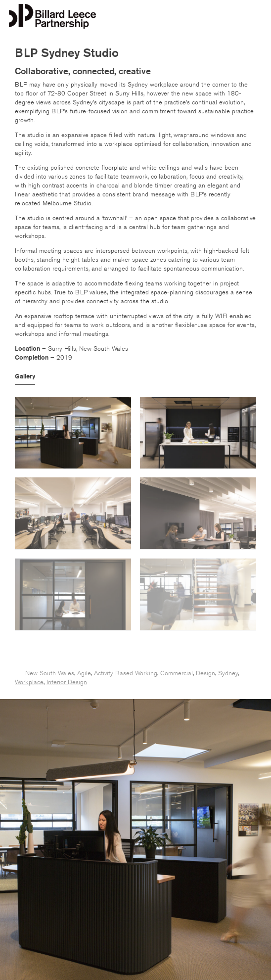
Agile (84, 673)
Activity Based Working (126, 673)
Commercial (177, 673)
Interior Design (67, 682)
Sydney (228, 673)
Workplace (29, 682)
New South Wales (50, 673)
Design (205, 673)
